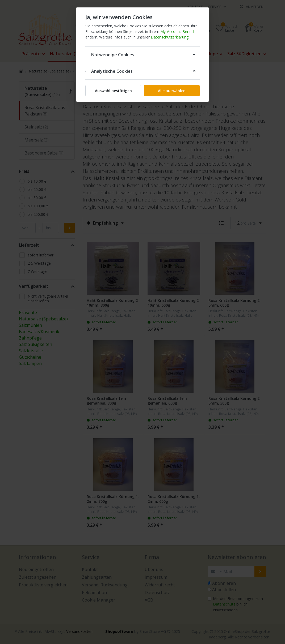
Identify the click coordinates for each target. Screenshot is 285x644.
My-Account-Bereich (178, 31)
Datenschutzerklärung (170, 37)
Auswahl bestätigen (113, 91)
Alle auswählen (172, 91)
